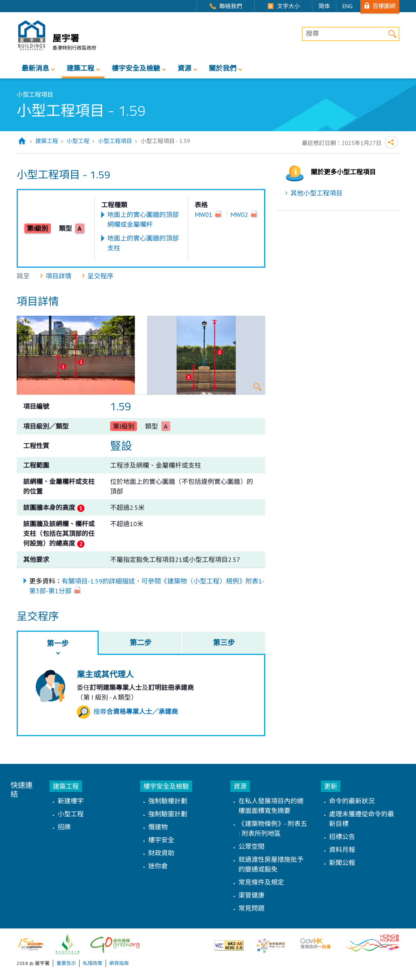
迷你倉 (158, 866)
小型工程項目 (115, 141)
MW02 (239, 215)
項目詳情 (58, 276)
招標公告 (342, 837)
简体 (324, 6)
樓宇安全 (161, 840)
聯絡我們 (231, 6)
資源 (184, 68)
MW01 (204, 215)
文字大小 (288, 6)
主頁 (22, 141)
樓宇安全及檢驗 (136, 68)
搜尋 (127, 711)
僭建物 (158, 827)
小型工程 (78, 141)
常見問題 (251, 908)
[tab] (58, 643)
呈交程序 (100, 276)
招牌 (64, 827)
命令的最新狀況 (352, 801)
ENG (348, 6)
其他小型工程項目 (316, 193)
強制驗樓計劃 (168, 801)
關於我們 (223, 68)
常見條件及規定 (261, 882)
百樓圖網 (384, 6)
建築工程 (80, 68)
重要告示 (66, 963)
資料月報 (342, 850)
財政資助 (161, 853)
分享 (391, 142)
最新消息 (35, 68)
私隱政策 (93, 963)
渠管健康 (251, 895)
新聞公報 (342, 863)
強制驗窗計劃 (168, 814)
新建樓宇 (71, 801)
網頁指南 (119, 963)
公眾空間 (251, 846)
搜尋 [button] (392, 34)
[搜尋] (351, 34)
